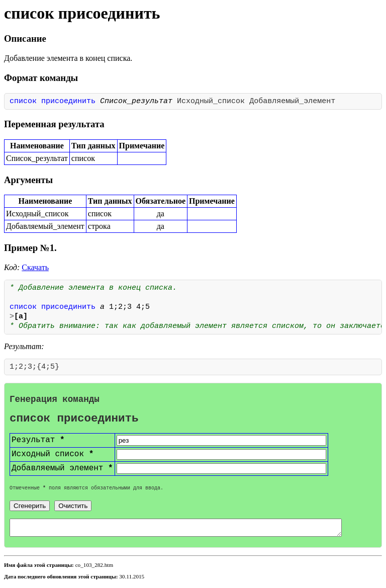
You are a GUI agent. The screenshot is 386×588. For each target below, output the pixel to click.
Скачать (35, 267)
